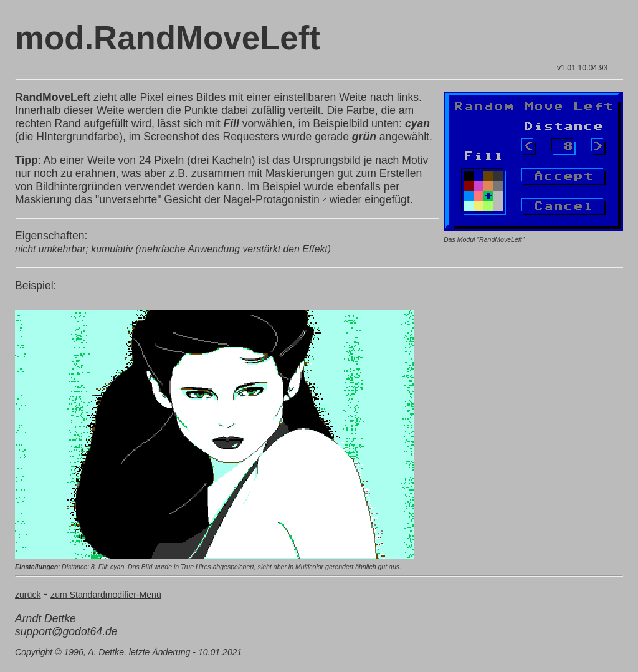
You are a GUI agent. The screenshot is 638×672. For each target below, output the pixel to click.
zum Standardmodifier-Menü (106, 595)
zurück (28, 595)
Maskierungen (300, 173)
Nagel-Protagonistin (271, 199)
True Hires (196, 567)
